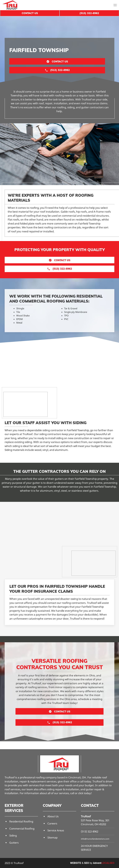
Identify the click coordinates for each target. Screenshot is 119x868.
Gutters (14, 843)
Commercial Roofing (22, 829)
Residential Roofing (21, 821)
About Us (53, 816)
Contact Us (30, 13)
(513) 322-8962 (90, 831)
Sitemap (52, 837)
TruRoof (86, 816)
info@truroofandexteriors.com (95, 839)
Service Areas (56, 830)
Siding (13, 835)
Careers (52, 823)
